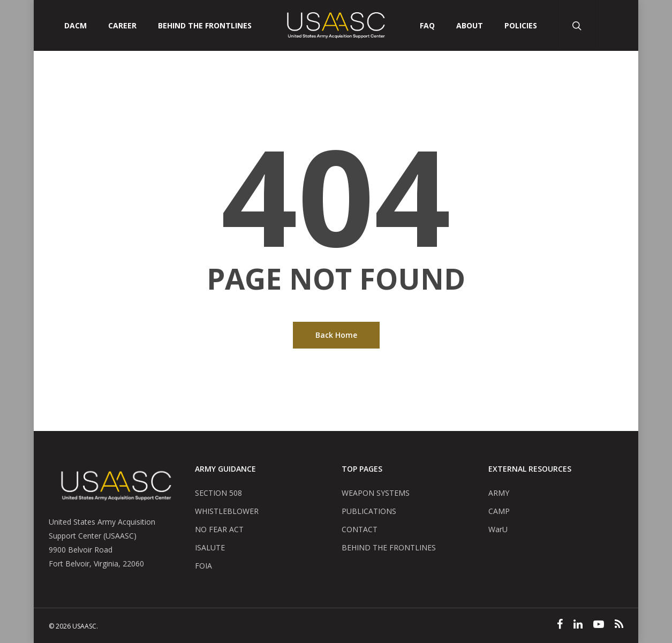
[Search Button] (578, 25)
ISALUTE (210, 547)
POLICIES (521, 26)
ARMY (499, 493)
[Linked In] (578, 625)
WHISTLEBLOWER (227, 511)
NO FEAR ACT (219, 529)
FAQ (427, 26)
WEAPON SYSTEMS (376, 493)
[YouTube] (599, 625)
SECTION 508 (218, 493)
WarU (498, 529)
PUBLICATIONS (369, 511)
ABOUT (470, 26)
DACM (75, 26)
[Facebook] (560, 625)
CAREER (122, 26)
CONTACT (360, 529)
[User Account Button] (618, 25)
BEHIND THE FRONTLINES (389, 547)
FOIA (203, 566)
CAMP (499, 511)
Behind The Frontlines (205, 26)
